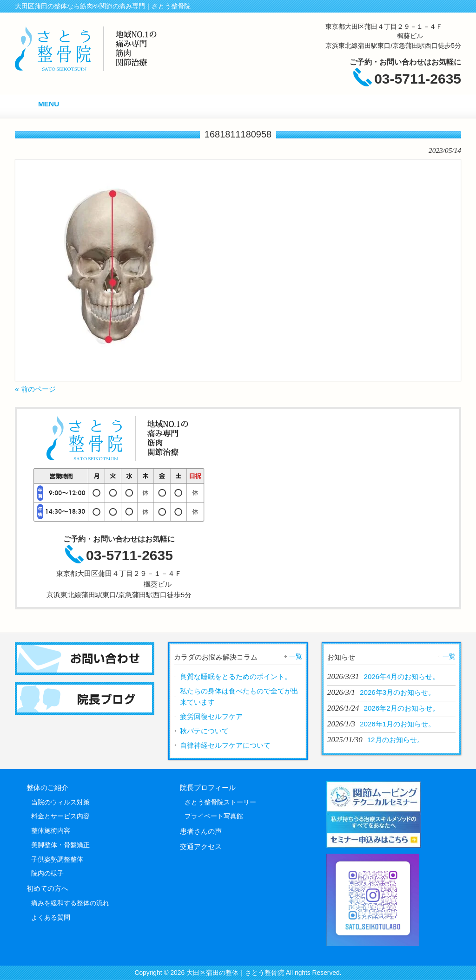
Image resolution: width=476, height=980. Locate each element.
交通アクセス (201, 846)
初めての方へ (47, 888)
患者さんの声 (201, 831)
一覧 (296, 656)
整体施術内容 (51, 830)
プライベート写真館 (214, 816)
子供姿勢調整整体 (57, 859)
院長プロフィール (208, 787)
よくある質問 (51, 917)
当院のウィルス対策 (60, 802)
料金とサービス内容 (60, 816)
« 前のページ (35, 389)
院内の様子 (47, 873)
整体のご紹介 (47, 787)
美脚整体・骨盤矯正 (60, 845)
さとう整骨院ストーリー (220, 802)
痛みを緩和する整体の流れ (70, 903)
